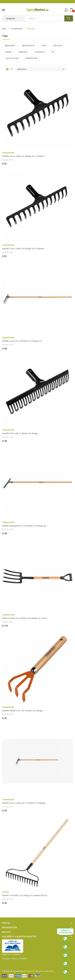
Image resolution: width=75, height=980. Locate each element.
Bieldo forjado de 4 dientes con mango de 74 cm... (25, 618)
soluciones (58, 45)
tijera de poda (12, 58)
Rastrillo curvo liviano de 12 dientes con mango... (24, 803)
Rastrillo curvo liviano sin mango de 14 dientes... (24, 249)
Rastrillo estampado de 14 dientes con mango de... (25, 526)
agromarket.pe (28, 45)
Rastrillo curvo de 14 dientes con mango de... (22, 341)
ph (53, 52)
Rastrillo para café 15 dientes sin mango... (21, 433)
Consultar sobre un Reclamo (14, 958)
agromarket (10, 45)
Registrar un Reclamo (11, 954)
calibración (23, 52)
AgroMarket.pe (19, 971)
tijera (44, 45)
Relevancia (41, 69)
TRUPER (5, 892)
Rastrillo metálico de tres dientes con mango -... (23, 711)
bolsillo (8, 52)
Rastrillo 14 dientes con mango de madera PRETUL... (25, 895)
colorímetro (40, 52)
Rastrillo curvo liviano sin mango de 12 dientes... (24, 156)
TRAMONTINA (31, 58)
